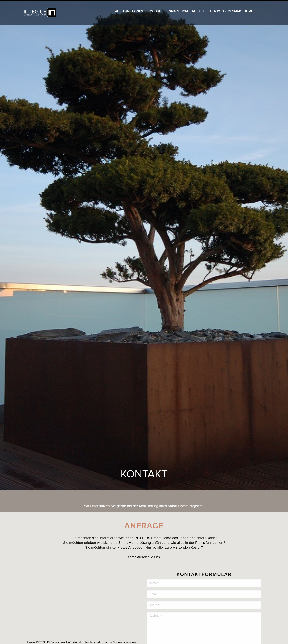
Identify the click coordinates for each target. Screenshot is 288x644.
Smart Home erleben (186, 11)
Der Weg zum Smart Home (231, 11)
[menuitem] (41, 13)
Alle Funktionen (129, 11)
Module (156, 11)
